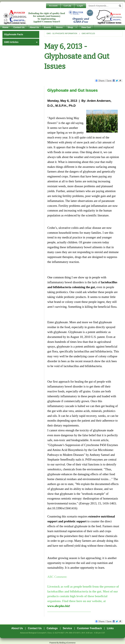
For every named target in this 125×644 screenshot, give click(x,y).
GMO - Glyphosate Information (62, 33)
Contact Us (19, 27)
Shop (70, 27)
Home (5, 27)
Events (48, 27)
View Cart (86, 27)
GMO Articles (88, 33)
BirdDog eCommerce (67, 643)
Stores (59, 27)
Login (80, 6)
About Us (34, 27)
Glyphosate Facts (14, 34)
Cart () (67, 6)
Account (53, 6)
